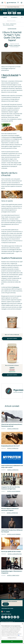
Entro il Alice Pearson (14, 491)
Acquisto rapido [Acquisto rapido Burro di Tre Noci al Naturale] (12, 339)
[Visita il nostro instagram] (3, 617)
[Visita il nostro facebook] (6, 617)
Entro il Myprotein (14, 45)
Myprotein (18, 390)
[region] (12, 633)
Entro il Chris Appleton (15, 554)
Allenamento (14, 17)
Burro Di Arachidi (11, 75)
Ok (12, 642)
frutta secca (16, 287)
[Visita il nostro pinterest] (18, 617)
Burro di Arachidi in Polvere (12, 365)
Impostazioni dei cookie (7, 608)
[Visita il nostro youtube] (12, 617)
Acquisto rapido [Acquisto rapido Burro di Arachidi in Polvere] (12, 375)
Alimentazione (13, 24)
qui (19, 635)
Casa (4, 24)
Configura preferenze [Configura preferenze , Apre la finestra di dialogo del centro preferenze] (12, 638)
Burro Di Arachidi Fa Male (8, 25)
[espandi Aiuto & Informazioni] (8, 622)
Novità (5, 17)
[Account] (18, 3)
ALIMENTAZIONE (12, 29)
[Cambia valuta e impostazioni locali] (12, 612)
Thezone (8, 24)
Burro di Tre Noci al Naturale (12, 335)
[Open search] (5, 3)
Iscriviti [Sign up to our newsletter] (6, 604)
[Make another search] (12, 21)
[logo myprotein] (11, 3)
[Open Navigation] (2, 3)
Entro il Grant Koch (13, 575)
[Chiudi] (22, 624)
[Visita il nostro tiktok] (9, 617)
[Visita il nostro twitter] (15, 617)
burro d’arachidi (17, 137)
